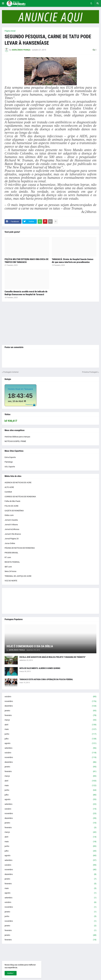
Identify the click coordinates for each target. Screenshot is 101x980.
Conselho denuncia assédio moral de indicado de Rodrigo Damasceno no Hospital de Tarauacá (26, 293)
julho (50, 739)
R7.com (8, 557)
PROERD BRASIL (11, 553)
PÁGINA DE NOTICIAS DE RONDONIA (20, 548)
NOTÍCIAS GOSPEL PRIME (15, 441)
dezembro (50, 706)
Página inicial (10, 31)
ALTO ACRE (9, 487)
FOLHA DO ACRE (12, 506)
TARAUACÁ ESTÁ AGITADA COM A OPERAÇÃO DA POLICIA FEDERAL (46, 679)
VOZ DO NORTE (11, 581)
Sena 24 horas (10, 571)
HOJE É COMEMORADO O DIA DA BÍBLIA (30, 646)
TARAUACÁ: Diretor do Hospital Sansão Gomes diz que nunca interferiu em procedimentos (73, 261)
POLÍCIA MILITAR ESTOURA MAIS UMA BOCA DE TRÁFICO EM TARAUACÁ (26, 261)
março (50, 720)
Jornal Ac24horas (12, 529)
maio (50, 729)
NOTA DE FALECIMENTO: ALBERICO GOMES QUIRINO (40, 668)
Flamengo (9, 462)
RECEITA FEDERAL (12, 562)
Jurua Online (10, 543)
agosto (50, 743)
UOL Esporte (10, 467)
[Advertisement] (50, 323)
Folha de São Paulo (12, 501)
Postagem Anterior (11, 372)
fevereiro (50, 715)
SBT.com (8, 567)
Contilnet (8, 492)
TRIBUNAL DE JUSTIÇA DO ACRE (18, 576)
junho (50, 734)
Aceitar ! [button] (11, 973)
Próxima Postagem (90, 372)
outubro (50, 697)
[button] (3, 3)
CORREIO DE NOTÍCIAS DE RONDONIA (20, 497)
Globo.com (9, 515)
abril (50, 725)
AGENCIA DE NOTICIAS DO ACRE (18, 483)
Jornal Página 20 (12, 539)
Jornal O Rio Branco (13, 534)
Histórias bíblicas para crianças (17, 437)
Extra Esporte (10, 457)
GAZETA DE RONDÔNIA (14, 511)
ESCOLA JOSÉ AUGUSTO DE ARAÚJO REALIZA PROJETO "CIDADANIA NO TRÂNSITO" (53, 657)
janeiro (50, 711)
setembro (50, 748)
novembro (50, 701)
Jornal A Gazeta (11, 520)
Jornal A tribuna (11, 525)
